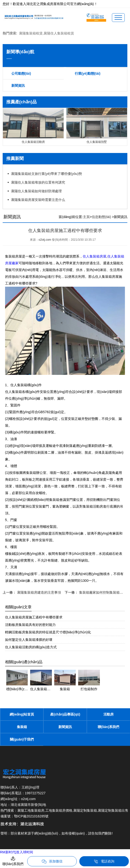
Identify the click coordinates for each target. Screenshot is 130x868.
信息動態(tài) (101, 217)
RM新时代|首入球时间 (17, 852)
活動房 (109, 714)
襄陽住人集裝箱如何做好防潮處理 (36, 191)
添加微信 (52, 861)
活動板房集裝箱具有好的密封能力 (30, 625)
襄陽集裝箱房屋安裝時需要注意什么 (38, 200)
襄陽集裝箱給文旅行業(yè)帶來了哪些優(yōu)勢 (47, 174)
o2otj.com (45, 240)
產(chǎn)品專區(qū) (65, 714)
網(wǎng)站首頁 (22, 714)
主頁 (86, 217)
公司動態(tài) (21, 73)
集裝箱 (22, 727)
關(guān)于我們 (22, 739)
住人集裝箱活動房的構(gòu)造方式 (31, 647)
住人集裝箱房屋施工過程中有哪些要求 (34, 617)
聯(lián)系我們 (108, 727)
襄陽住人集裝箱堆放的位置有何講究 (38, 182)
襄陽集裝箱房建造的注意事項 (39, 592)
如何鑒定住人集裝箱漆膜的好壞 (29, 640)
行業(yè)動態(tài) (88, 73)
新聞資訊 (18, 86)
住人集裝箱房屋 (95, 256)
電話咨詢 (104, 861)
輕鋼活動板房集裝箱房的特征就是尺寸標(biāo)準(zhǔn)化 (48, 632)
